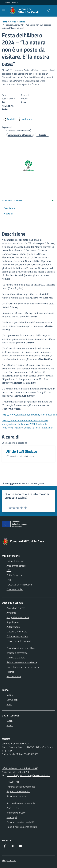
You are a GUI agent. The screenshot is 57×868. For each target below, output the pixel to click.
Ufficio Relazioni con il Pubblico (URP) (20, 768)
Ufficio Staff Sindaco (21, 451)
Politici (10, 580)
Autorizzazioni (13, 627)
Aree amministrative (17, 566)
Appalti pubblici (14, 622)
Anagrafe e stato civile (18, 617)
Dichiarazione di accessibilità (20, 822)
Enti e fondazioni (15, 575)
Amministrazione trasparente (21, 803)
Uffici (9, 570)
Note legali (12, 817)
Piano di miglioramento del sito (22, 827)
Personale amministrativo (19, 585)
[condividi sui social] (9, 119)
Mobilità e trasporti (16, 658)
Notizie (10, 695)
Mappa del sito (9, 860)
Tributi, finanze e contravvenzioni (23, 667)
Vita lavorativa (14, 676)
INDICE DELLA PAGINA (12, 200)
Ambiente (11, 613)
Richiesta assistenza (17, 796)
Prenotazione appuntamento (21, 787)
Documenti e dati (15, 589)
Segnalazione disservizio (18, 791)
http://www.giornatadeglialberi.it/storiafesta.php (29, 415)
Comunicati (12, 700)
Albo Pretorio (13, 808)
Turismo (10, 672)
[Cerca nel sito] (49, 11)
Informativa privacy (16, 813)
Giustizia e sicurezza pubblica (21, 648)
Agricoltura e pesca (16, 608)
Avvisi (9, 705)
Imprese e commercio (17, 653)
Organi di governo (15, 561)
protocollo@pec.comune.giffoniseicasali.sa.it (28, 775)
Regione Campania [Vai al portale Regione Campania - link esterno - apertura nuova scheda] (11, 2)
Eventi (10, 725)
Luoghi (10, 721)
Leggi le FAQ (13, 782)
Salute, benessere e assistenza (22, 662)
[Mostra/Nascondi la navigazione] (4, 10)
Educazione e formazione (19, 641)
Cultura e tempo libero (17, 636)
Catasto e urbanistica (17, 632)
